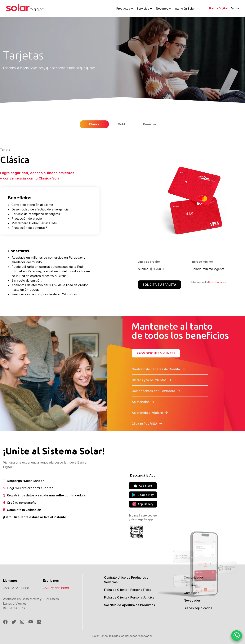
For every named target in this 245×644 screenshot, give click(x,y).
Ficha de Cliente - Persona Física (128, 590)
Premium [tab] (150, 124)
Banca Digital (218, 8)
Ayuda (235, 8)
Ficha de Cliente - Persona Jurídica (129, 597)
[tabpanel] (122, 220)
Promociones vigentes (156, 353)
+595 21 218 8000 (16, 588)
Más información (217, 282)
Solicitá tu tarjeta (159, 285)
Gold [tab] (121, 124)
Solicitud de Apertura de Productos (129, 605)
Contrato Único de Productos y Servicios (126, 580)
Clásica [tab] (94, 124)
